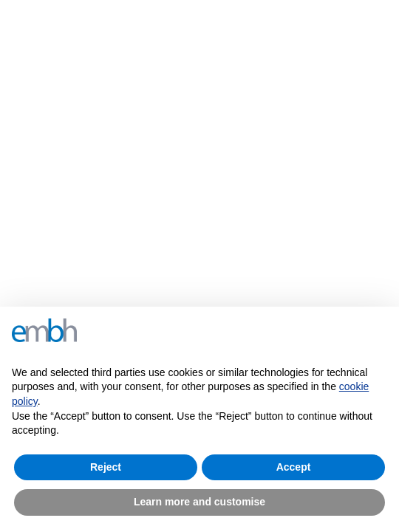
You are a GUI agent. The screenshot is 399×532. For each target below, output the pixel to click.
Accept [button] (294, 467)
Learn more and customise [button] (199, 502)
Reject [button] (106, 467)
